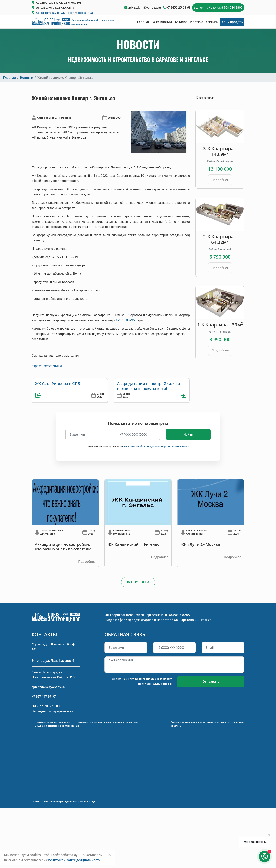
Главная (143, 22)
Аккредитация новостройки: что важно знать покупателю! (149, 386)
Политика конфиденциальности (54, 722)
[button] (132, 132)
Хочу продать (232, 22)
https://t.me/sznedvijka (47, 366)
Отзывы (212, 22)
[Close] (110, 855)
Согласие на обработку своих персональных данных (108, 722)
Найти (188, 434)
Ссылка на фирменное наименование (57, 726)
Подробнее (220, 180)
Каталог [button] (181, 22)
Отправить (211, 682)
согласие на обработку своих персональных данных (157, 446)
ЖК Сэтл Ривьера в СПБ (58, 384)
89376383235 (125, 320)
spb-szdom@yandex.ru (144, 7)
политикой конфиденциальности (74, 860)
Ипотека (197, 22)
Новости (27, 78)
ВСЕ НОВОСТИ (138, 582)
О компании (162, 22)
